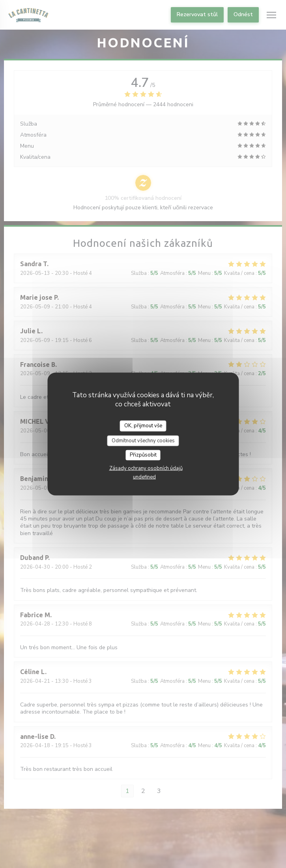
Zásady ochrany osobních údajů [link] (146, 468)
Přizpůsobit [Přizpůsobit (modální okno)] (143, 455)
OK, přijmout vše (143, 426)
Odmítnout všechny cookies (143, 440)
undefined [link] (144, 477)
